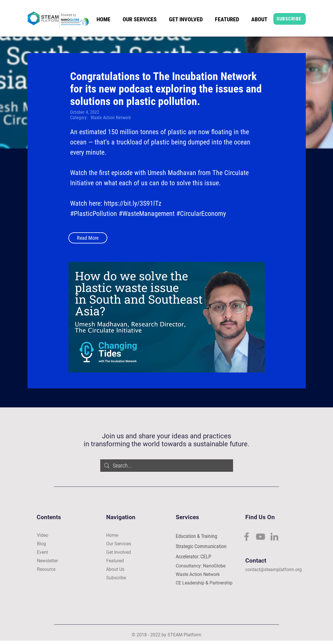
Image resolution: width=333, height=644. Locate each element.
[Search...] (167, 466)
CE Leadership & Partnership (204, 583)
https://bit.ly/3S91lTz (133, 203)
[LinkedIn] (274, 537)
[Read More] (88, 238)
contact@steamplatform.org (274, 570)
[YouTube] (260, 537)
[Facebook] (247, 537)
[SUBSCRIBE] (290, 19)
